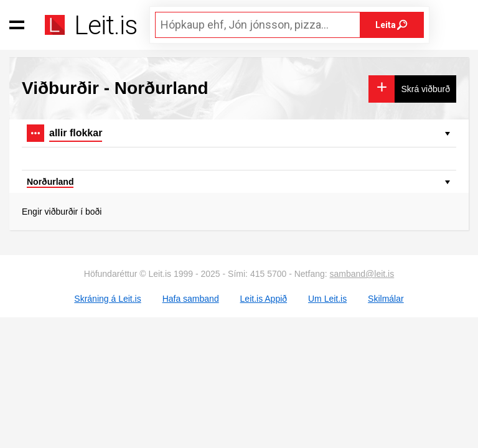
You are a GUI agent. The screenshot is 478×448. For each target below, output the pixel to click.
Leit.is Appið (264, 299)
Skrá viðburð (425, 89)
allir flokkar (76, 133)
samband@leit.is (362, 274)
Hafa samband (191, 299)
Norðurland (50, 182)
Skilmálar (386, 299)
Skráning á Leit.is (107, 299)
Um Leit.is (327, 299)
